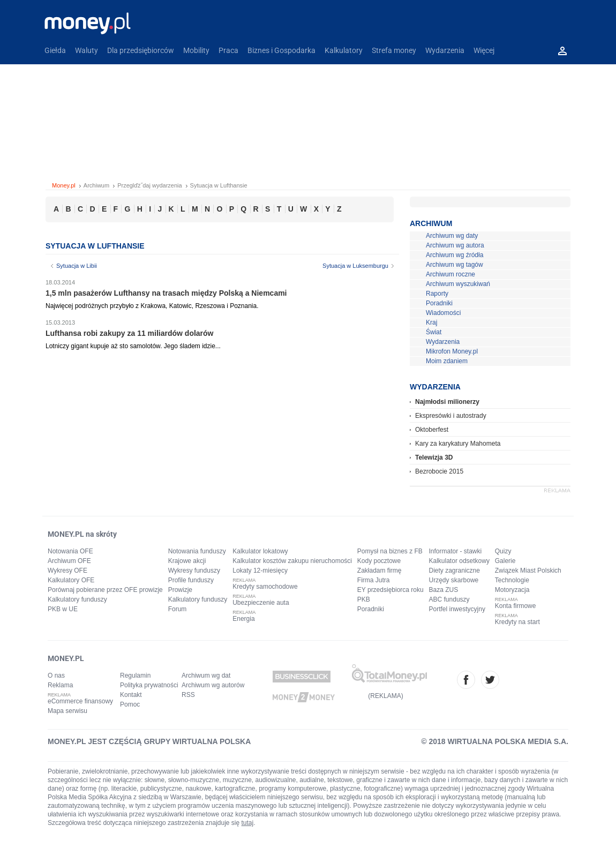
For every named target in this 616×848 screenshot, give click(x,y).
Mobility (196, 50)
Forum (178, 609)
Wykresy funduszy (194, 571)
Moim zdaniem (447, 361)
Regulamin (135, 676)
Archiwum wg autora (455, 245)
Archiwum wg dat (206, 676)
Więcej (484, 50)
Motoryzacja (512, 590)
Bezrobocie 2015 (439, 471)
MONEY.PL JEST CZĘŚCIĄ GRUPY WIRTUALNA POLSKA (149, 741)
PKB (364, 599)
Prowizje (180, 590)
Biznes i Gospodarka (281, 50)
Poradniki (439, 303)
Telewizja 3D (434, 457)
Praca (228, 50)
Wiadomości (443, 313)
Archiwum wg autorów (213, 685)
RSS (188, 695)
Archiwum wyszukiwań (458, 284)
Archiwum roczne (450, 274)
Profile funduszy (191, 580)
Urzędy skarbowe (454, 580)
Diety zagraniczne (455, 571)
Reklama (60, 685)
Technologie (512, 580)
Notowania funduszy (197, 551)
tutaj (248, 823)
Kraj (431, 322)
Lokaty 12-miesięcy (260, 571)
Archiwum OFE (69, 561)
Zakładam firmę (380, 571)
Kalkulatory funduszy (77, 599)
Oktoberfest (432, 430)
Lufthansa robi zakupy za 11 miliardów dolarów (130, 333)
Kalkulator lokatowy (260, 551)
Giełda (55, 50)
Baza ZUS (444, 590)
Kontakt (131, 695)
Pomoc (130, 704)
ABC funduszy (449, 599)
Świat (434, 332)
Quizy (503, 551)
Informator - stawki (456, 551)
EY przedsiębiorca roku (390, 590)
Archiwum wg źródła (455, 255)
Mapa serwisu (67, 711)
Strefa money (394, 50)
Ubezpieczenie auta (261, 603)
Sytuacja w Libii (77, 266)
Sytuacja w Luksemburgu (355, 266)
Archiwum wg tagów (455, 265)
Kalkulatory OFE (71, 580)
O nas (56, 676)
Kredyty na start (517, 622)
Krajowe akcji (187, 561)
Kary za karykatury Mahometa (458, 444)
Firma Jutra (374, 580)
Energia (243, 619)
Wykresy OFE (67, 571)
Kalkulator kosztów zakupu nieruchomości (292, 561)
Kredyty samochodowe (265, 587)
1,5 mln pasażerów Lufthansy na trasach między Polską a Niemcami (166, 293)
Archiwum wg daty (452, 236)
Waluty (87, 50)
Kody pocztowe (379, 561)
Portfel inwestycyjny (457, 609)
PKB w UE (63, 609)
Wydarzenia (445, 50)
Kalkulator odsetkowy (459, 561)
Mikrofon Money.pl (452, 351)
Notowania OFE (70, 551)
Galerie (505, 561)
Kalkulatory (344, 50)
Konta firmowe (516, 606)
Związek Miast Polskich (528, 571)
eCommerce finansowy (80, 701)
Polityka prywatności (149, 685)
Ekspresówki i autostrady (451, 416)
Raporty (437, 294)
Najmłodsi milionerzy (447, 402)
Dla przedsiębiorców (141, 50)
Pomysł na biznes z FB (390, 551)
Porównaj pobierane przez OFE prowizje (105, 590)
